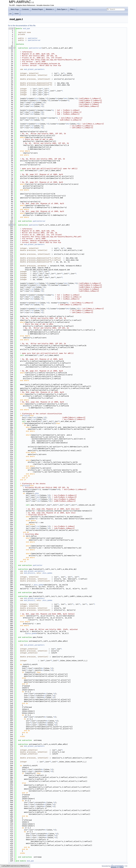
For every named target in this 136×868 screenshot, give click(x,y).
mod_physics (29, 573)
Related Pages (37, 9)
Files (73, 9)
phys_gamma (47, 573)
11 (10, 48)
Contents (25, 9)
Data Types (62, 9)
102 (10, 225)
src (11, 14)
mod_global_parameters (34, 69)
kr (38, 98)
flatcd (26, 415)
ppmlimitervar (34, 40)
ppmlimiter (33, 38)
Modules (50, 9)
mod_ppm (26, 28)
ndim (37, 493)
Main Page (15, 9)
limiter (17, 14)
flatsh (26, 486)
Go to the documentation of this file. (22, 26)
